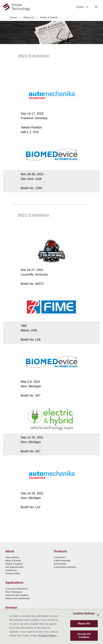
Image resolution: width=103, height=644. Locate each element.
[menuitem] (82, 7)
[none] (82, 7)
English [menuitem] (80, 7)
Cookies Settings (84, 613)
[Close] (98, 615)
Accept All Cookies (84, 635)
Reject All (84, 624)
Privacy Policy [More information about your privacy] (48, 636)
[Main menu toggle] (96, 7)
